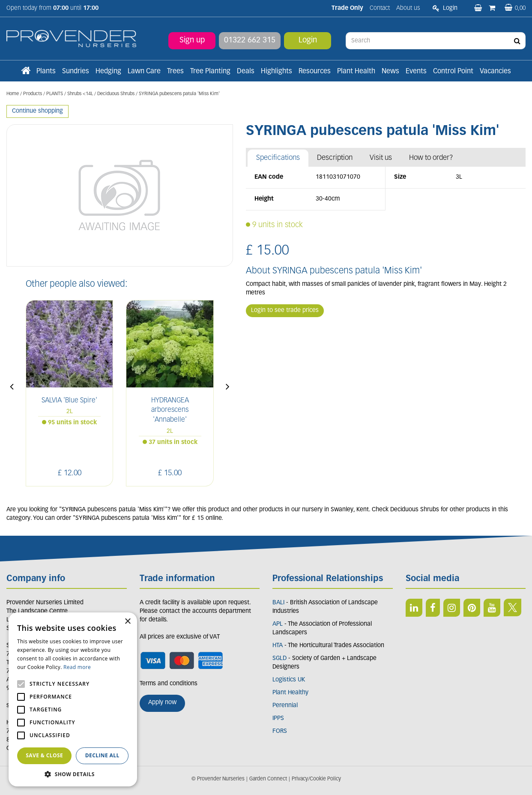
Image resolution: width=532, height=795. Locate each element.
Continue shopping (37, 111)
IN (452, 608)
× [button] (127, 622)
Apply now (162, 703)
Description (335, 158)
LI (414, 608)
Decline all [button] (102, 755)
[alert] (73, 699)
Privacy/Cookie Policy (316, 779)
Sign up (192, 40)
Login (308, 40)
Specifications (278, 158)
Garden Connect (268, 779)
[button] (73, 774)
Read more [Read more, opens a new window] (77, 667)
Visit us (381, 158)
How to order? (431, 158)
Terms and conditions (169, 684)
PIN (472, 608)
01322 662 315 (250, 40)
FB (433, 608)
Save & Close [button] (44, 755)
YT (492, 608)
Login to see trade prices (285, 310)
